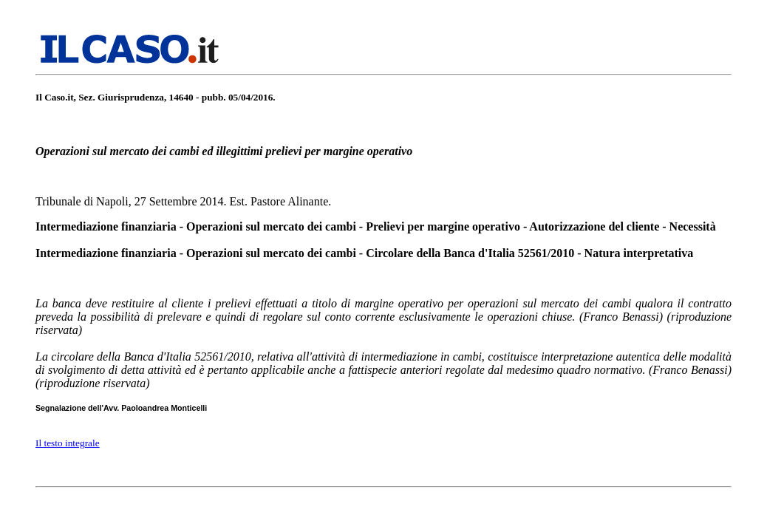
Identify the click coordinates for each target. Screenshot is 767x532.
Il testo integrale (68, 443)
